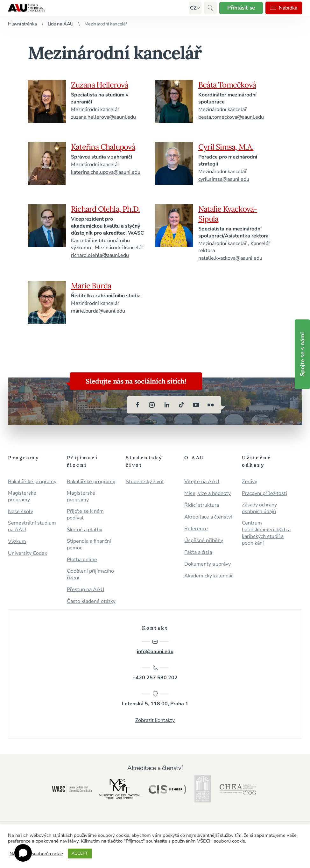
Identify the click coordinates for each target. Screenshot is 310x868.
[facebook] (137, 405)
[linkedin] (167, 405)
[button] (193, 8)
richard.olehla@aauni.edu (100, 255)
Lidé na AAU (61, 24)
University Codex (28, 553)
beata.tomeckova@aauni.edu (231, 117)
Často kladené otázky (91, 601)
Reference (196, 529)
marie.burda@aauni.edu (98, 311)
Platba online (82, 560)
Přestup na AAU (86, 590)
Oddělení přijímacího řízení (90, 575)
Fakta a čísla (198, 552)
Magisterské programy (22, 497)
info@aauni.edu (155, 647)
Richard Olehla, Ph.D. (105, 209)
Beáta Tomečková (227, 85)
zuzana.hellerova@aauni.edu (103, 117)
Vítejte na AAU (202, 482)
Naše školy (21, 512)
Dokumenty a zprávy (208, 564)
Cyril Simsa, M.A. (226, 147)
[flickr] (211, 405)
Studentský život (145, 482)
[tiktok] (181, 405)
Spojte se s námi (302, 354)
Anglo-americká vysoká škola (27, 8)
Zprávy (250, 482)
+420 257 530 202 (155, 673)
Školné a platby (85, 530)
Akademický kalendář (209, 576)
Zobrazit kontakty (155, 720)
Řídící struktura (202, 505)
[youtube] (196, 405)
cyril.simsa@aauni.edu (224, 179)
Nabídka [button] (284, 8)
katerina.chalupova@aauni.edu (106, 172)
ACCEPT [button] (80, 853)
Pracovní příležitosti (264, 494)
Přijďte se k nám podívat (85, 515)
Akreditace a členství (208, 517)
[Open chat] (23, 853)
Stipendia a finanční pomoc (89, 545)
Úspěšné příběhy (204, 541)
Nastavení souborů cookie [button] (36, 854)
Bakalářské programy (32, 482)
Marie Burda (91, 286)
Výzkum (17, 542)
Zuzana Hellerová (99, 85)
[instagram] (152, 405)
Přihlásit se (241, 8)
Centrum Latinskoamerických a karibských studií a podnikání (266, 533)
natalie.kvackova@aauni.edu (230, 258)
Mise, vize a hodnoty (208, 494)
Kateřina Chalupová (103, 147)
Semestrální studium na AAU (32, 526)
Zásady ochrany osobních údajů (259, 508)
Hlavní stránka (22, 24)
